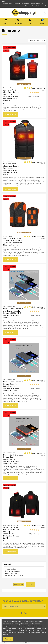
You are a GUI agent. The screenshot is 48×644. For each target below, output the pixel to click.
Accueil (7, 564)
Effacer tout (19, 584)
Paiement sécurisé (37, 4)
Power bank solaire (12, 573)
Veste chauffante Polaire (14, 575)
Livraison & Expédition (22, 4)
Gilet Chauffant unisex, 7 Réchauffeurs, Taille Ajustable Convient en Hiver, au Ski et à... (13, 242)
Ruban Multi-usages (13, 571)
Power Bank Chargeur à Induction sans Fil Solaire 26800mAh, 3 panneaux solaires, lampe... (13, 313)
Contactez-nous (7, 4)
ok (30, 584)
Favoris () (30, 6)
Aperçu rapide (11, 114)
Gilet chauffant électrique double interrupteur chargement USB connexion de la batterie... (11, 95)
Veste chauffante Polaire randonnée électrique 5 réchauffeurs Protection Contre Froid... (11, 533)
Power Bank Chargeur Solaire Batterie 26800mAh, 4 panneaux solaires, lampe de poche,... (13, 386)
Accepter (8, 639)
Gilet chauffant (11, 569)
